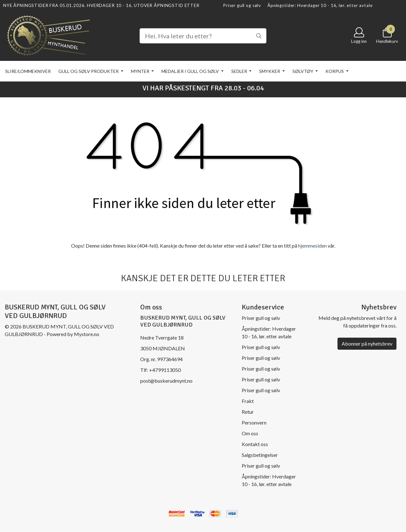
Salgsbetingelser (260, 455)
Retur (248, 412)
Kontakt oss (255, 444)
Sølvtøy (303, 71)
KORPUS (335, 71)
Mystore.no (87, 334)
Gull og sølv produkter (89, 71)
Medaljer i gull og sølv (191, 71)
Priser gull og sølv (242, 5)
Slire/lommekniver (28, 71)
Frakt (248, 401)
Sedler (240, 71)
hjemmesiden (312, 246)
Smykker (270, 71)
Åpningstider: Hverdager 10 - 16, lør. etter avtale (320, 5)
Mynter (141, 71)
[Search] (203, 36)
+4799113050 (165, 370)
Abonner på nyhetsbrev (367, 344)
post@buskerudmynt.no (166, 381)
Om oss (250, 433)
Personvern (254, 422)
